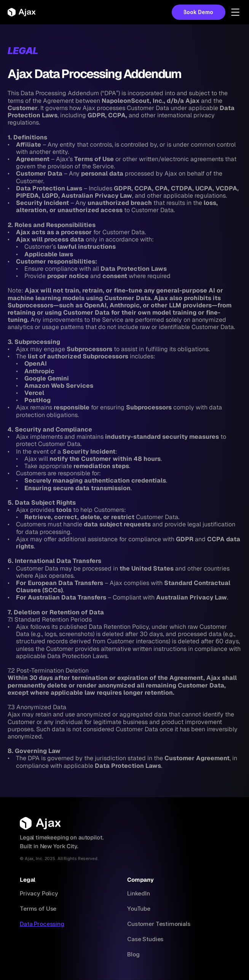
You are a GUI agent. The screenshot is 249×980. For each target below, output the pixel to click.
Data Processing (42, 924)
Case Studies (145, 939)
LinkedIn (139, 893)
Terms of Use (38, 909)
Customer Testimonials (159, 924)
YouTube (139, 909)
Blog (133, 954)
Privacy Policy (39, 893)
